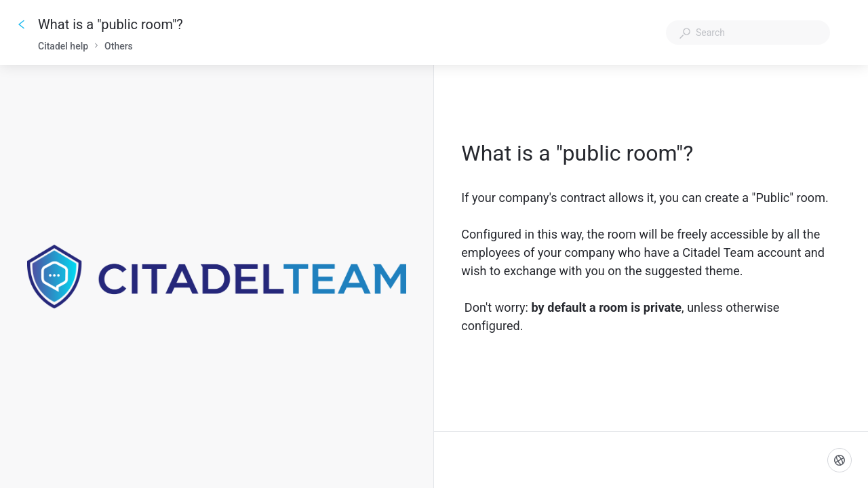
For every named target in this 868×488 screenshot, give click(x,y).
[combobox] (748, 33)
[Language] (840, 460)
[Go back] (22, 24)
